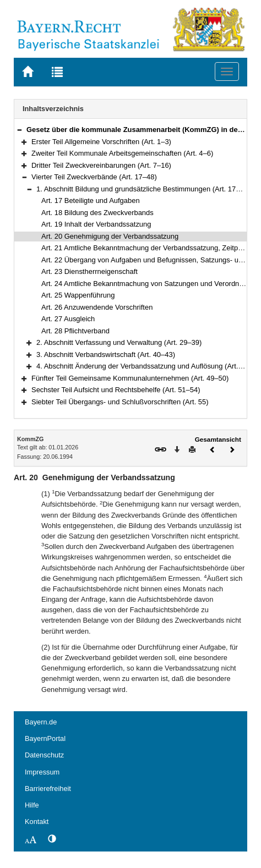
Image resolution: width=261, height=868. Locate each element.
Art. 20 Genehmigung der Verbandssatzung (110, 236)
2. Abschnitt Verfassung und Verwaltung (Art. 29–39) (119, 342)
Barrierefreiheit (48, 789)
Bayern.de (41, 722)
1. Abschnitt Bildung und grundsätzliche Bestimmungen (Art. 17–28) (143, 189)
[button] (19, 130)
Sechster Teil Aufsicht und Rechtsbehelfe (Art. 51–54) (116, 390)
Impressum (42, 772)
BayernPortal (45, 738)
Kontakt (37, 822)
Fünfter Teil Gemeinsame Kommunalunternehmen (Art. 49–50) (130, 378)
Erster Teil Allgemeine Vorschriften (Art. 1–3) (101, 142)
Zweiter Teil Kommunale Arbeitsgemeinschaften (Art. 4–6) (122, 153)
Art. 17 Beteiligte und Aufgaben (91, 200)
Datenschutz (44, 755)
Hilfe (32, 805)
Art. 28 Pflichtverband (75, 331)
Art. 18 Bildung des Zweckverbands (97, 213)
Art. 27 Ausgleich (68, 319)
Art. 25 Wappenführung (78, 295)
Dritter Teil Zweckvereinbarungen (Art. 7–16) (101, 165)
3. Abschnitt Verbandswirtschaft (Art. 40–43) (106, 355)
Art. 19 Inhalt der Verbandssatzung (96, 224)
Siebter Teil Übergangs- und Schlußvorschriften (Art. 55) (120, 402)
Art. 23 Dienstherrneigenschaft (89, 271)
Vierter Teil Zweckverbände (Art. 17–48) (94, 177)
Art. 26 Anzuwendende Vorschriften (97, 307)
